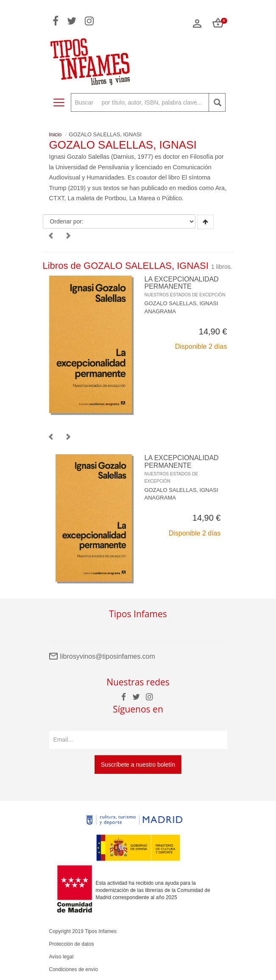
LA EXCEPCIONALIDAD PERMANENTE (185, 286)
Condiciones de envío (74, 969)
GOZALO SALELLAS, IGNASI (181, 303)
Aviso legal (61, 957)
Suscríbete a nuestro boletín (138, 765)
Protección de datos (72, 944)
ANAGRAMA (160, 311)
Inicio (56, 134)
